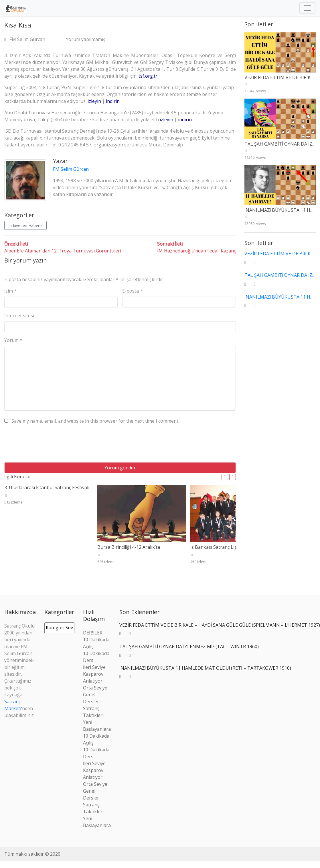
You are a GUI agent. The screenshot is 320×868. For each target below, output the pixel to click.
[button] (225, 477)
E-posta (132, 291)
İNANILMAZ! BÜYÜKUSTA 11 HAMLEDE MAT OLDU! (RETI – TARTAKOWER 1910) (205, 668)
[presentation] (48, 445)
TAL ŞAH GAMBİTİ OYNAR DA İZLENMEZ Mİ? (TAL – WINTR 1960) (189, 646)
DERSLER (93, 633)
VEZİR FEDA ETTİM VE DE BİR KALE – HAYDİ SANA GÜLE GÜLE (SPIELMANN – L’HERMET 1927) (220, 625)
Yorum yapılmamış (83, 39)
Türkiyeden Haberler (25, 225)
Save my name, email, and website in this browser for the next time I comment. (95, 421)
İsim (10, 291)
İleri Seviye (94, 667)
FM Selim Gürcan (25, 39)
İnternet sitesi (19, 316)
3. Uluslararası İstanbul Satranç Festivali (47, 487)
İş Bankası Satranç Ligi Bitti (219, 547)
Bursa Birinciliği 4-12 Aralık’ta (129, 547)
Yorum (13, 340)
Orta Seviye (95, 688)
